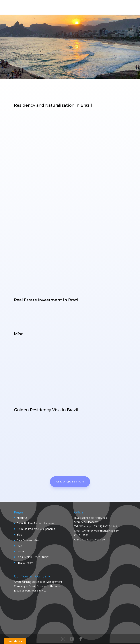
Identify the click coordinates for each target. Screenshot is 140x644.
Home (20, 551)
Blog (19, 535)
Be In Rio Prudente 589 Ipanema (36, 529)
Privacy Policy (25, 563)
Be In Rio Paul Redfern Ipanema (35, 523)
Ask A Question (70, 482)
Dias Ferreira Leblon (29, 540)
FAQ (19, 546)
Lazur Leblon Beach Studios (33, 557)
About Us (22, 518)
